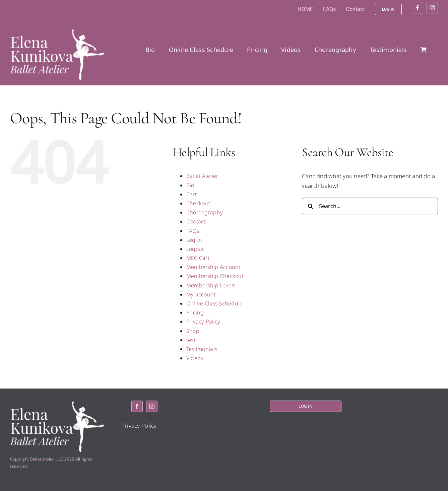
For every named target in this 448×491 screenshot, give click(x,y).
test (191, 340)
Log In (194, 240)
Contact (196, 221)
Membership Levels (211, 285)
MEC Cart (198, 258)
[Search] (310, 206)
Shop (193, 331)
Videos (195, 358)
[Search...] (370, 206)
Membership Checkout (215, 276)
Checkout (198, 203)
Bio (190, 185)
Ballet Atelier (202, 176)
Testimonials (202, 349)
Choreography (205, 212)
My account (201, 294)
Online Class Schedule (214, 303)
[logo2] (57, 31)
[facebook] (418, 8)
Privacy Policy (203, 322)
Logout (195, 249)
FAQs (193, 231)
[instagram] (432, 8)
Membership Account (213, 267)
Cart (191, 194)
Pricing (195, 312)
